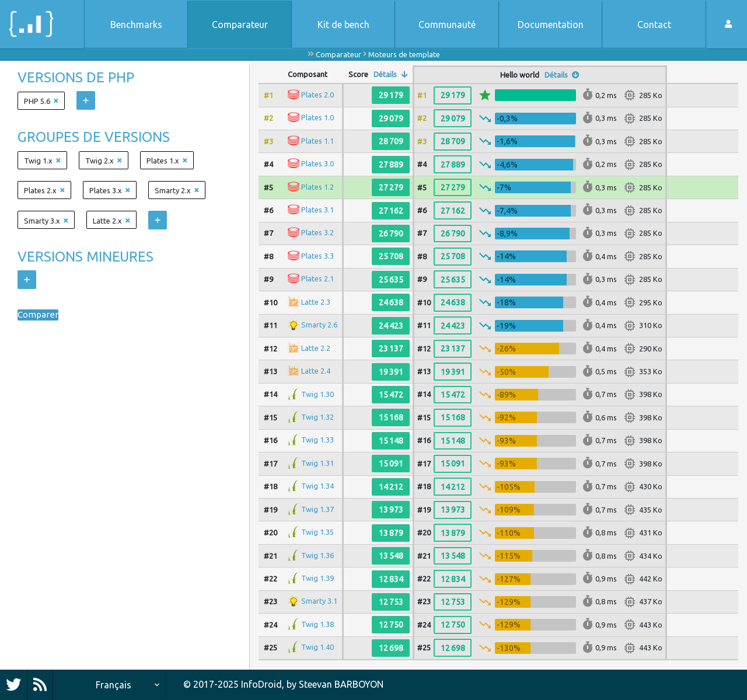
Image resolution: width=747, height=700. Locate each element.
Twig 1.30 (317, 393)
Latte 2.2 (316, 347)
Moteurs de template (404, 54)
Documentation (551, 25)
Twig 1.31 (317, 463)
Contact (654, 25)
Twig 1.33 (317, 440)
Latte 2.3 (316, 302)
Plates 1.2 (317, 186)
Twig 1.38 (317, 624)
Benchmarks (136, 25)
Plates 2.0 (317, 95)
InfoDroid (261, 684)
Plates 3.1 (317, 210)
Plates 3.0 (317, 163)
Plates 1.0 (317, 117)
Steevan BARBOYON (341, 684)
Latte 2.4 (316, 371)
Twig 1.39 (317, 578)
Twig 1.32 (317, 417)
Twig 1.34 (317, 486)
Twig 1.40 (317, 647)
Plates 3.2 (317, 232)
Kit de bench (343, 25)
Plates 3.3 (317, 256)
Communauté (447, 25)
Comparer (39, 315)
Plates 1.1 (317, 141)
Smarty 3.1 (319, 601)
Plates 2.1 (317, 278)
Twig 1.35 (317, 532)
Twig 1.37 (317, 509)
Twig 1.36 (317, 555)
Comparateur (240, 25)
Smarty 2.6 (319, 325)
